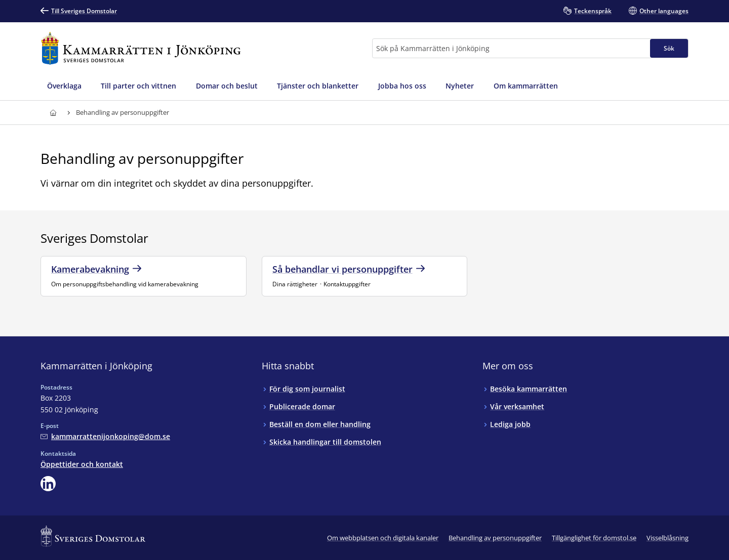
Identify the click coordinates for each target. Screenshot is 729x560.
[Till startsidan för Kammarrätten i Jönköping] (141, 48)
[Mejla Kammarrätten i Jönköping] (105, 436)
